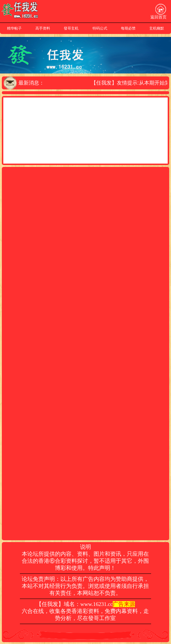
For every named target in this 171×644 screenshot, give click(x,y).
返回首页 (158, 11)
